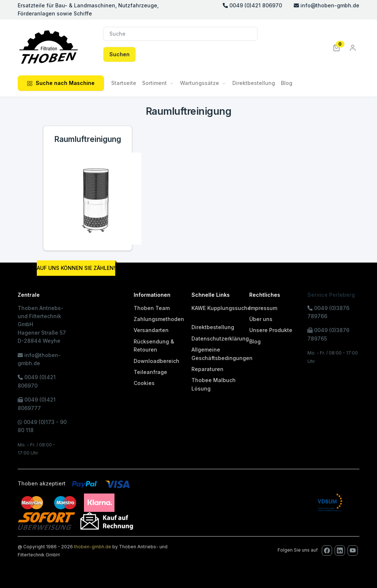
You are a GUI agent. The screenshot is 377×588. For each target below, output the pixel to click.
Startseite (124, 83)
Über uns (261, 319)
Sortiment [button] (154, 83)
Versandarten (151, 330)
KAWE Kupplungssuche (221, 308)
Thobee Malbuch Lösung (214, 384)
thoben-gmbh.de (93, 547)
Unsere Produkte (271, 330)
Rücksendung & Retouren (154, 345)
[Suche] (180, 34)
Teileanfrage (150, 372)
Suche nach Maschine (61, 83)
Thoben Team (152, 308)
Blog (287, 83)
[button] (337, 47)
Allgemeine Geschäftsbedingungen (222, 354)
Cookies (144, 383)
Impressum (263, 308)
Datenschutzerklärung (220, 338)
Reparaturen (207, 369)
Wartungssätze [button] (200, 83)
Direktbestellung (254, 83)
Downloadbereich (156, 361)
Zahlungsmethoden (159, 319)
